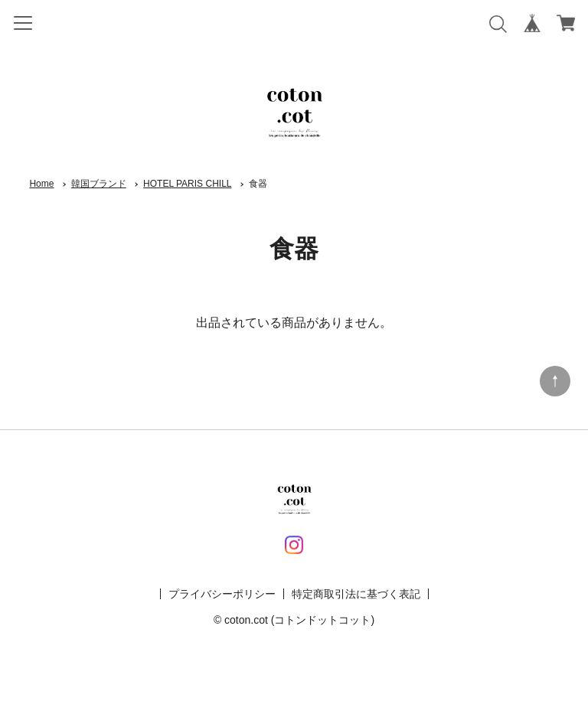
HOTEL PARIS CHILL (187, 184)
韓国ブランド (99, 184)
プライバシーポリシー (222, 594)
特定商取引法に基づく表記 (356, 594)
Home (41, 184)
